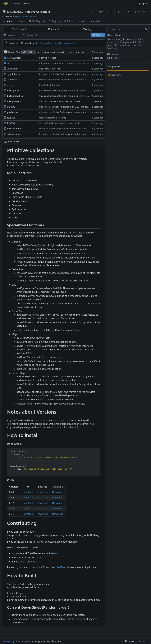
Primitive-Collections (37, 12)
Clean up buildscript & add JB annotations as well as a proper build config (75, 90)
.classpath (12, 69)
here (56, 553)
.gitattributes (13, 74)
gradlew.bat (13, 112)
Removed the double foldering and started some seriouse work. (70, 74)
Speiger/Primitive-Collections (25, 16)
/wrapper (15, 58)
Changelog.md (14, 101)
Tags (88, 29)
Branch (54, 29)
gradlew (11, 107)
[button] (24, 35)
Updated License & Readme (53, 118)
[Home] (6, 4)
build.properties (15, 96)
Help (26, 4)
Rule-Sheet (60, 567)
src (9, 63)
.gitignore (12, 80)
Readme (114, 54)
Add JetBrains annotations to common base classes (62, 52)
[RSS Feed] (93, 12)
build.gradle (13, 90)
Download (27, 492)
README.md (13, 123)
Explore (16, 4)
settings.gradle (14, 134)
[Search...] (146, 29)
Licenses (141, 641)
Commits (20, 29)
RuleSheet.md (14, 129)
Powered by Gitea (11, 641)
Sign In (143, 4)
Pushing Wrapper (48, 58)
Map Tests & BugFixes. (50, 69)
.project (11, 85)
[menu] (130, 641)
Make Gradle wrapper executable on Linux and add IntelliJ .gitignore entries (76, 80)
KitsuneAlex (14, 12)
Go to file (33, 35)
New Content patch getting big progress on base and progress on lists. (73, 129)
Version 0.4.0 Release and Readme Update (60, 101)
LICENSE (11, 118)
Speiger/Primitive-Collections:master (58, 43)
